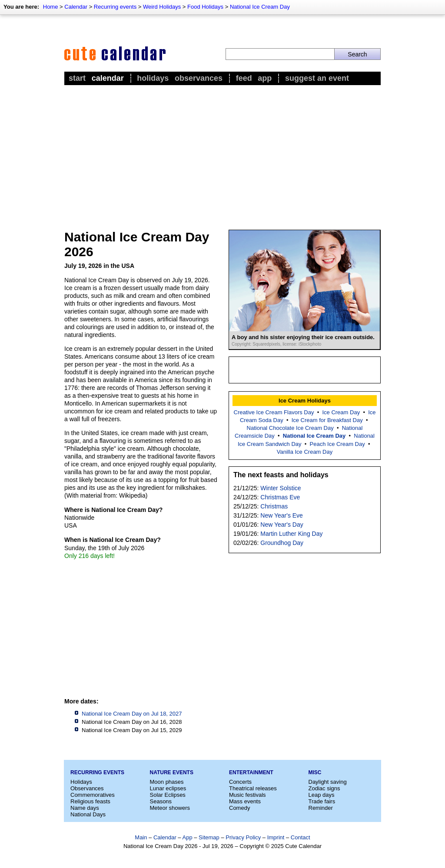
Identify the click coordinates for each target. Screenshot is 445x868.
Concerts (240, 782)
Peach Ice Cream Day (337, 444)
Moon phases (167, 782)
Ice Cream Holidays (305, 401)
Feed (244, 78)
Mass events (245, 801)
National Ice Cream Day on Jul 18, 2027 (132, 714)
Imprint (276, 837)
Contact (301, 837)
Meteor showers (170, 808)
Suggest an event (317, 78)
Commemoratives (93, 795)
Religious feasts (90, 801)
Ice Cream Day (341, 412)
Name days (85, 808)
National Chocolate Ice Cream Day (290, 428)
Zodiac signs (324, 788)
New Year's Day (282, 525)
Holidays (153, 78)
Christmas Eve (280, 497)
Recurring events (115, 7)
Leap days (322, 795)
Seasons (161, 801)
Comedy (239, 808)
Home (51, 7)
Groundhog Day (282, 543)
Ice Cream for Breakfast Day (327, 420)
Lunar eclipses (168, 788)
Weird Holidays (162, 7)
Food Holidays (205, 7)
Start (77, 78)
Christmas (274, 506)
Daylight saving (328, 782)
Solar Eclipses (168, 795)
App (265, 78)
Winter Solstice (281, 488)
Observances (199, 78)
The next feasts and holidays (281, 475)
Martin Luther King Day (291, 534)
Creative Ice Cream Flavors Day (274, 412)
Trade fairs (322, 801)
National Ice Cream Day (260, 7)
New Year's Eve (282, 515)
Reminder (321, 808)
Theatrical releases (253, 788)
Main (141, 837)
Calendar (76, 7)
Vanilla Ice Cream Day (305, 452)
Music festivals (247, 795)
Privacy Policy (243, 837)
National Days (88, 814)
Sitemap (209, 837)
